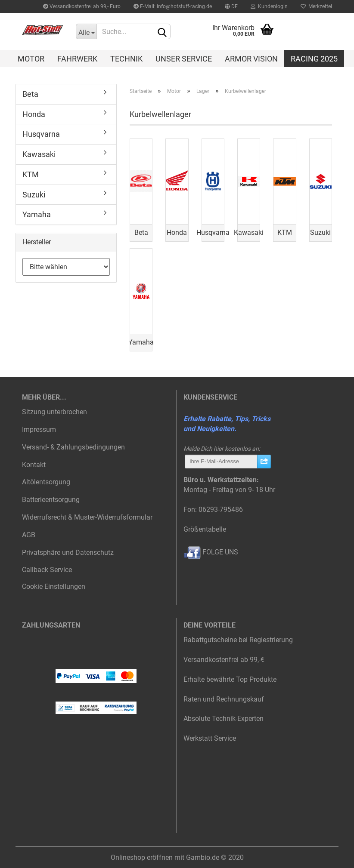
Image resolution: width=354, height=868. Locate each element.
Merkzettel (316, 6)
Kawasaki (39, 154)
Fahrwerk (77, 59)
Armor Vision (251, 59)
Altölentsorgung (46, 482)
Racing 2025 (314, 59)
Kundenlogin (269, 6)
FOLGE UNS (211, 552)
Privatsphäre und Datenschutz (68, 553)
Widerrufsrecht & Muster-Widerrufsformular (87, 517)
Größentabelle (205, 529)
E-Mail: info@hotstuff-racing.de (173, 6)
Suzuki (34, 195)
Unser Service (184, 59)
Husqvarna (41, 134)
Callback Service (47, 570)
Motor (31, 59)
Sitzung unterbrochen (54, 412)
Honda (34, 114)
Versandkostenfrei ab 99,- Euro (82, 6)
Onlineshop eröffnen (142, 857)
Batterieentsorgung (51, 500)
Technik (126, 59)
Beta (30, 94)
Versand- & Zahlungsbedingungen (73, 447)
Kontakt (34, 465)
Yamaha (37, 214)
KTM (31, 174)
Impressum (39, 429)
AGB (29, 535)
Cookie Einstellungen (54, 586)
